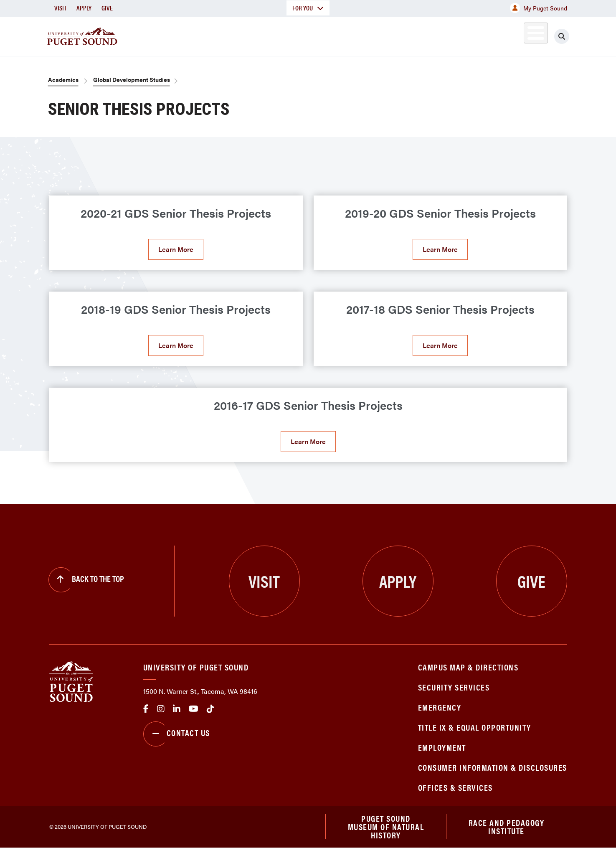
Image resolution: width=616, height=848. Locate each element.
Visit (60, 8)
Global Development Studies (132, 79)
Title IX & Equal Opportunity (475, 727)
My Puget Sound (539, 8)
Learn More (176, 249)
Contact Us (177, 734)
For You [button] (308, 8)
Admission (341, 35)
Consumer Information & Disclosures (493, 767)
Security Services (454, 687)
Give (107, 8)
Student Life (406, 35)
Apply (84, 8)
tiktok (210, 709)
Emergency (440, 707)
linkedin (177, 709)
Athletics (471, 35)
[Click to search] (562, 36)
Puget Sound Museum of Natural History (386, 827)
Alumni (515, 35)
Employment (442, 747)
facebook (146, 709)
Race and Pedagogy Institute (507, 826)
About (223, 35)
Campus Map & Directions (468, 667)
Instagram (161, 709)
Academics (278, 35)
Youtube (194, 709)
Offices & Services (455, 787)
